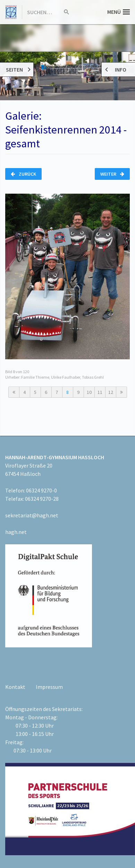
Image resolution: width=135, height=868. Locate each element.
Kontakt (15, 687)
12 (111, 392)
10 (89, 392)
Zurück (23, 174)
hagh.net (16, 532)
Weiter (112, 174)
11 (100, 392)
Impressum (49, 687)
